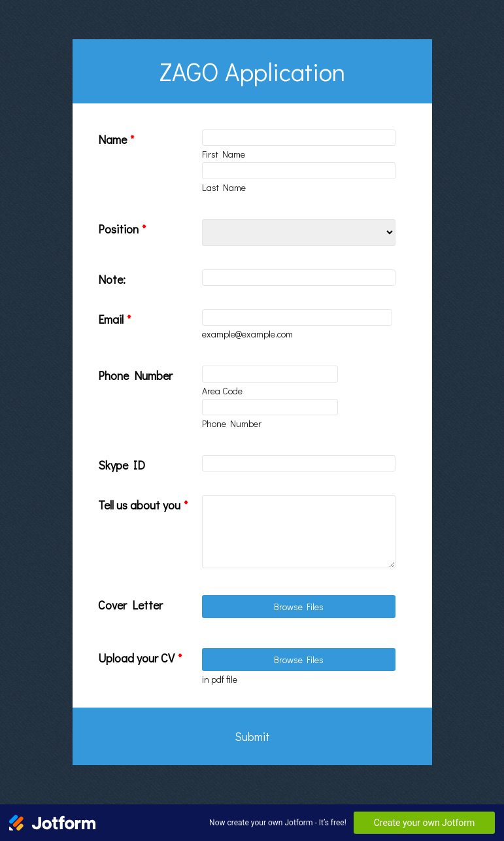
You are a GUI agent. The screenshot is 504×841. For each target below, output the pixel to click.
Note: (112, 279)
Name (116, 139)
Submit (252, 736)
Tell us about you (143, 505)
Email (114, 319)
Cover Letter (130, 605)
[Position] (299, 232)
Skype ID (122, 465)
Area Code (222, 391)
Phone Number (135, 375)
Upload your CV (140, 658)
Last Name (224, 187)
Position (122, 229)
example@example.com (247, 334)
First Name (224, 154)
